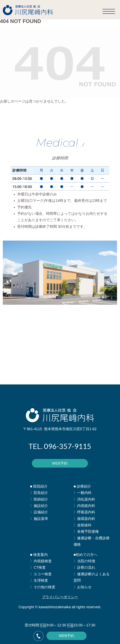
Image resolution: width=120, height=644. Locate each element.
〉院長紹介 (39, 493)
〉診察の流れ (84, 567)
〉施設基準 (39, 519)
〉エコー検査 (41, 574)
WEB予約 (60, 463)
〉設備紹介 (39, 512)
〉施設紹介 (39, 506)
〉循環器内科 (84, 519)
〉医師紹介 (39, 499)
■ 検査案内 (39, 555)
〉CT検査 (38, 567)
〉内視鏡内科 (84, 506)
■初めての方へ (85, 555)
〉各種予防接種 (86, 532)
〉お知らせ (83, 587)
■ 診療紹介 (82, 486)
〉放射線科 (83, 525)
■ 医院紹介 (39, 486)
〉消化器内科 (84, 499)
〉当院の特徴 (84, 561)
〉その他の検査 (43, 587)
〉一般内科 (83, 493)
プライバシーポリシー (60, 597)
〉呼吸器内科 (84, 512)
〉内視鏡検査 (41, 561)
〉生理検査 (39, 580)
